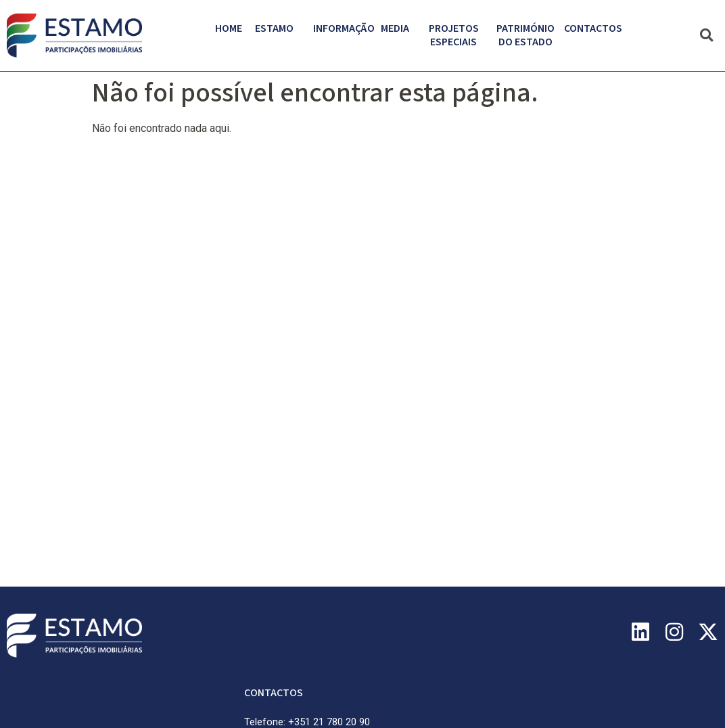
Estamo (278, 28)
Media (398, 28)
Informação (347, 28)
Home (229, 28)
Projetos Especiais (457, 35)
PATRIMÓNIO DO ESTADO (529, 35)
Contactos (593, 28)
